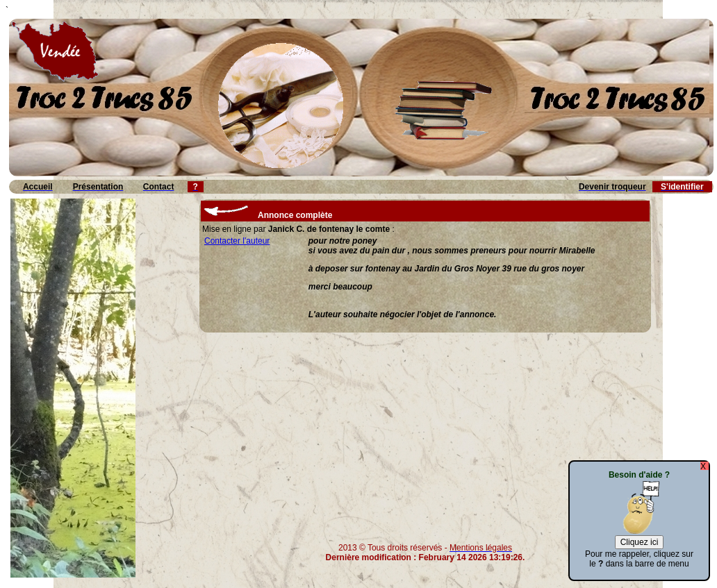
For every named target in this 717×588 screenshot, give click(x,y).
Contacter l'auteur (237, 241)
